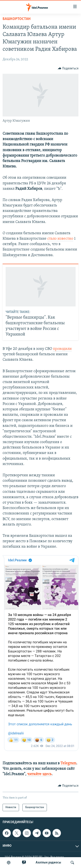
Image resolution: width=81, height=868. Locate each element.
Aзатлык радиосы (48, 863)
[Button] (68, 69)
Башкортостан (17, 19)
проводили (62, 349)
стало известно (60, 239)
